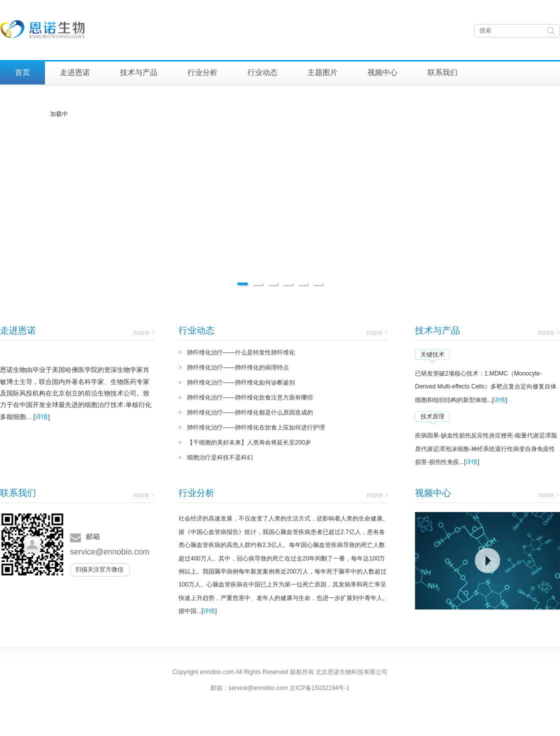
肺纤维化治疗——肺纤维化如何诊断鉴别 (237, 382)
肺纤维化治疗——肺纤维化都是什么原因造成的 (246, 412)
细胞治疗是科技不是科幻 (216, 457)
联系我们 (442, 72)
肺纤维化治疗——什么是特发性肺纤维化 (237, 352)
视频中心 (382, 72)
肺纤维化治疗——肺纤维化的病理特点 (234, 367)
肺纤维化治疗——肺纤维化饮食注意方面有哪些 (246, 397)
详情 (41, 417)
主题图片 (322, 72)
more (144, 332)
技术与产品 (139, 72)
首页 (22, 72)
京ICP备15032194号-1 (319, 688)
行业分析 (202, 72)
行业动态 (262, 72)
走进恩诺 (75, 72)
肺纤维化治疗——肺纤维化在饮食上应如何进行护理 (252, 427)
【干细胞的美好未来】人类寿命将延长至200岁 (245, 442)
